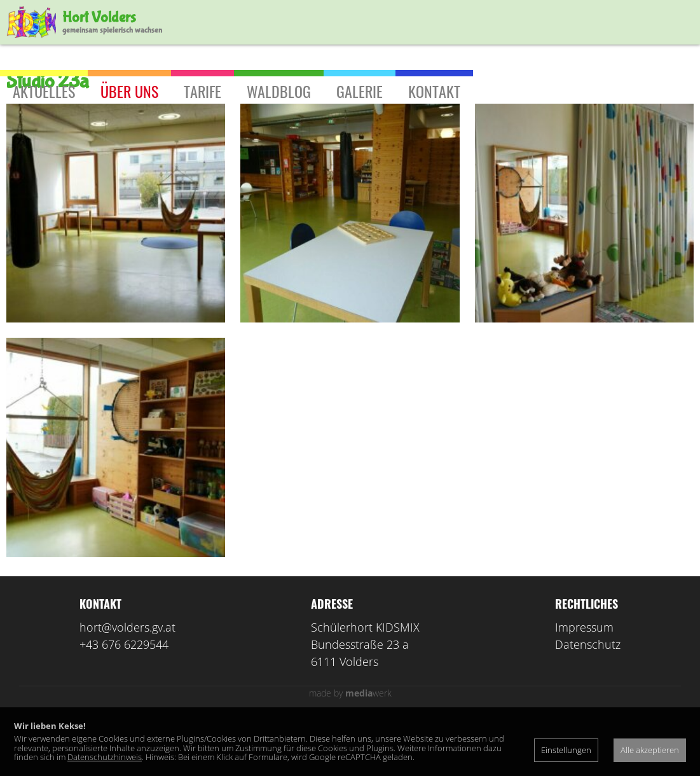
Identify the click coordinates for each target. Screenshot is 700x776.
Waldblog (279, 91)
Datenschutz (588, 702)
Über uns (129, 91)
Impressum (584, 684)
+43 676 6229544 (124, 702)
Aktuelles (44, 91)
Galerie (360, 91)
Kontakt (434, 91)
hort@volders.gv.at (127, 684)
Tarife (202, 91)
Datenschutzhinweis (105, 757)
